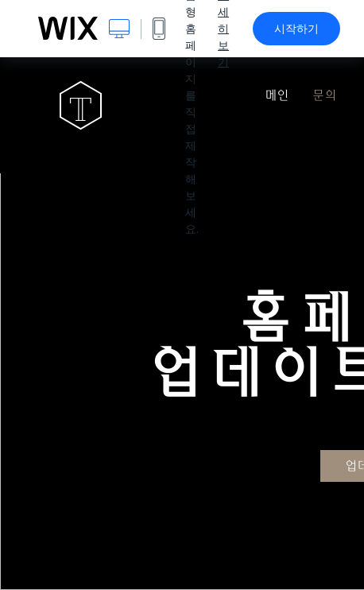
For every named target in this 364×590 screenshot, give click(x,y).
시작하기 (296, 29)
